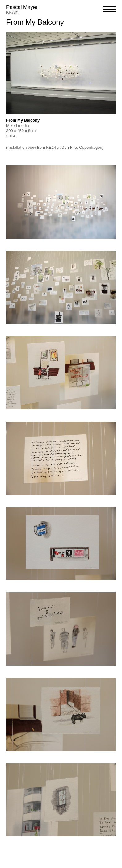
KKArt (12, 12)
